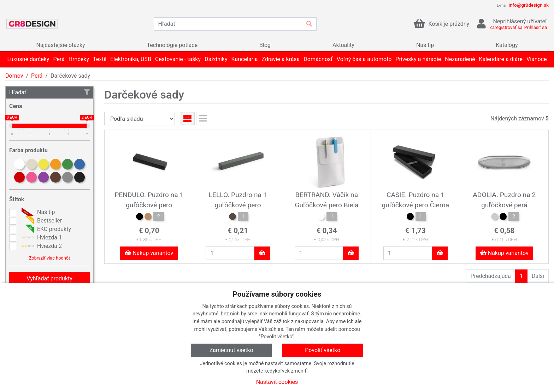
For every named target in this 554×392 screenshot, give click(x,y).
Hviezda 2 (41, 246)
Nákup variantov (149, 253)
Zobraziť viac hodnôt (49, 258)
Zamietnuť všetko (231, 350)
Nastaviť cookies (277, 382)
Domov (14, 76)
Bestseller (41, 221)
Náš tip (37, 212)
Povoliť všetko (323, 350)
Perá (37, 76)
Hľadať (49, 92)
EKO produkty (45, 229)
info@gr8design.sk (529, 5)
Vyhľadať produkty (49, 278)
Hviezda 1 (41, 238)
